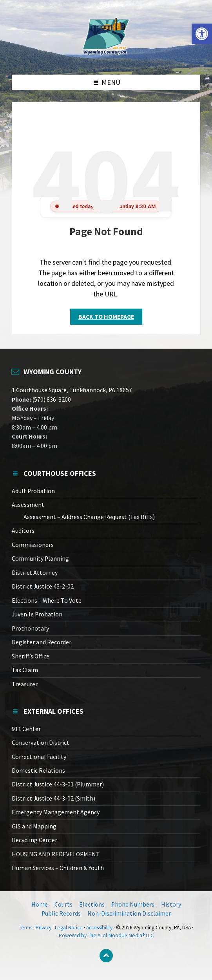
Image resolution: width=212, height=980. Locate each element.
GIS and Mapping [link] (34, 826)
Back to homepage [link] (106, 317)
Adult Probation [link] (33, 491)
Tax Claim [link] (25, 670)
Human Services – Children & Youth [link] (58, 868)
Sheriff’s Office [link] (31, 656)
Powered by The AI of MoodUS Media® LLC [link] (106, 935)
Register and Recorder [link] (42, 642)
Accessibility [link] (99, 928)
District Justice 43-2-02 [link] (43, 586)
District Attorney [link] (35, 573)
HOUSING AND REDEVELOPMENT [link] (56, 854)
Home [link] (40, 904)
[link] (202, 34)
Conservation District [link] (41, 743)
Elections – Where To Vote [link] (47, 601)
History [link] (171, 904)
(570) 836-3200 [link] (51, 399)
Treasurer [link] (25, 684)
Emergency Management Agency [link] (56, 812)
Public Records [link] (61, 913)
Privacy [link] (43, 928)
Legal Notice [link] (69, 928)
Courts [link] (63, 904)
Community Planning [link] (40, 559)
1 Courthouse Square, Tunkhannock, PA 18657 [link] (72, 390)
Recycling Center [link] (34, 840)
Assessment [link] (28, 505)
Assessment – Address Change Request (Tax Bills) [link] (89, 517)
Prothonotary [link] (30, 628)
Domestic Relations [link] (38, 771)
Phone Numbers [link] (133, 904)
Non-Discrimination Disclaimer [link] (129, 913)
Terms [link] (25, 928)
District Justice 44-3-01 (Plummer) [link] (58, 784)
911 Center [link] (26, 729)
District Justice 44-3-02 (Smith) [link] (53, 798)
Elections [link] (92, 904)
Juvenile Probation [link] (37, 614)
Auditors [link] (23, 531)
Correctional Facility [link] (39, 757)
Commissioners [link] (33, 545)
